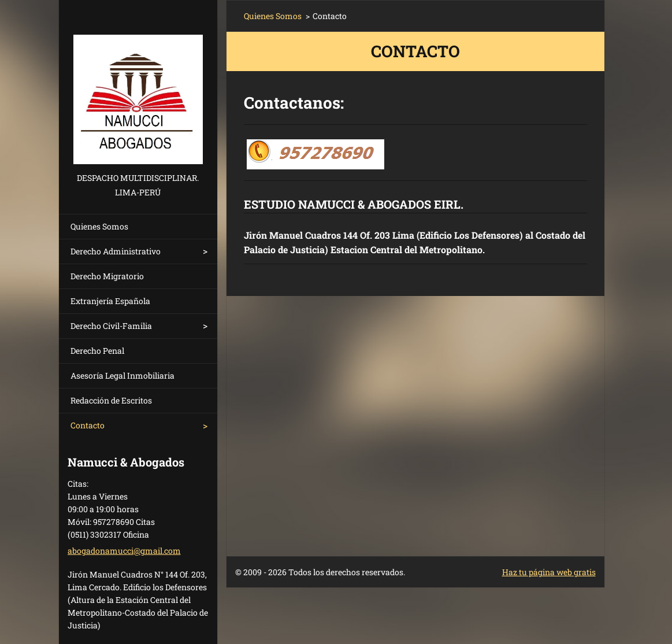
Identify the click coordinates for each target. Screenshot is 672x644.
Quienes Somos (99, 226)
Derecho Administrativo (116, 251)
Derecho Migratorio (107, 276)
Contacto (88, 425)
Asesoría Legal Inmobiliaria (122, 375)
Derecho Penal (97, 351)
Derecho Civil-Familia (111, 326)
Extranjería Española (110, 301)
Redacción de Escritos (111, 400)
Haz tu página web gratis (549, 572)
